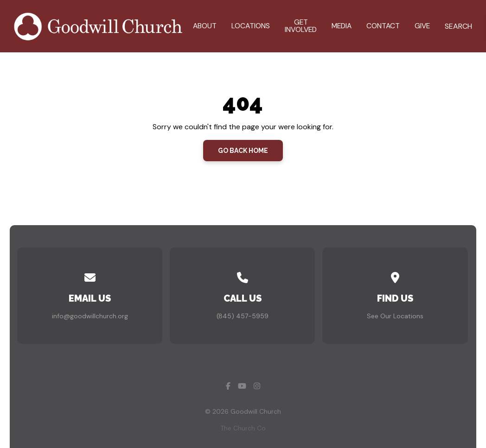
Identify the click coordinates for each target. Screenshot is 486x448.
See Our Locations (395, 316)
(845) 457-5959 (243, 316)
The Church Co (243, 428)
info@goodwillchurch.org (90, 316)
